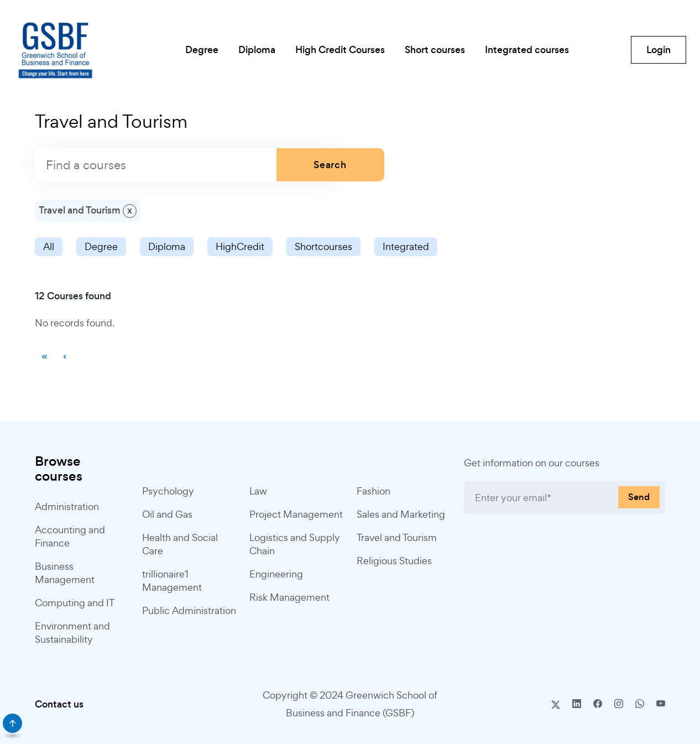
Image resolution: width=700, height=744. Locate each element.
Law (258, 491)
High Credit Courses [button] (340, 50)
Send (639, 497)
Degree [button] (202, 50)
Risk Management (289, 597)
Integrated (406, 246)
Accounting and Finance (70, 536)
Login (659, 50)
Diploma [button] (257, 50)
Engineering (276, 574)
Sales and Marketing (401, 514)
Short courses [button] (435, 50)
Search (330, 165)
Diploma (167, 246)
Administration (67, 506)
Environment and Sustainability (72, 633)
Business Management (65, 573)
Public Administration (189, 610)
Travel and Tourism (397, 537)
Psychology (168, 491)
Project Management (296, 514)
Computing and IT (75, 603)
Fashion (373, 491)
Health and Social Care (180, 544)
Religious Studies (394, 561)
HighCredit (240, 246)
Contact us (59, 704)
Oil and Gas (167, 514)
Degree (101, 246)
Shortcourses (323, 246)
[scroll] (12, 723)
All (49, 246)
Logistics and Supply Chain (295, 544)
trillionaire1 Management (172, 581)
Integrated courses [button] (527, 50)
